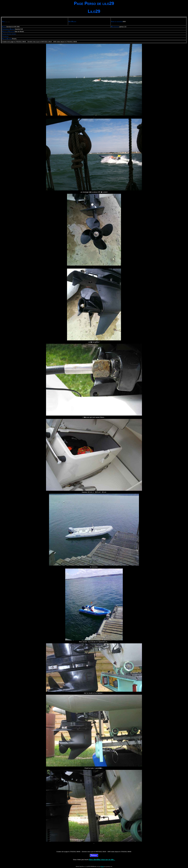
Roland (102, 866)
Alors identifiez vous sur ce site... (102, 859)
